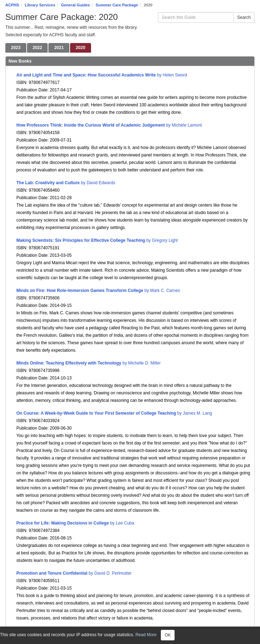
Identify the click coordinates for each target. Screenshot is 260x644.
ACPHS (12, 5)
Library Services (40, 5)
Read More (146, 635)
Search (244, 17)
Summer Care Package (117, 5)
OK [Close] (168, 635)
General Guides (75, 5)
